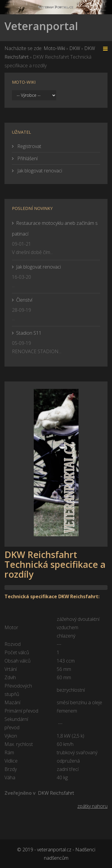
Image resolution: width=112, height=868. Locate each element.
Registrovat (29, 146)
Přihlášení (27, 158)
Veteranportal (41, 26)
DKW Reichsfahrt (56, 793)
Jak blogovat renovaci (39, 171)
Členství (24, 300)
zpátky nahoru (92, 806)
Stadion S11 (29, 333)
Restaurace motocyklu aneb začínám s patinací (55, 228)
